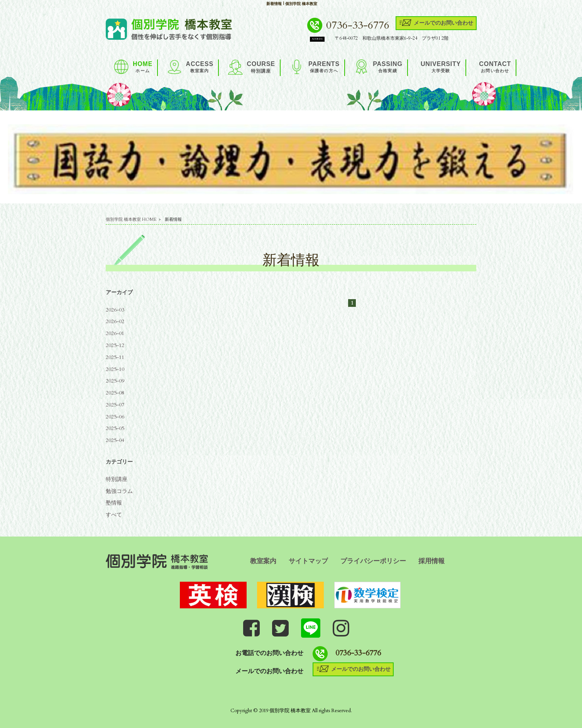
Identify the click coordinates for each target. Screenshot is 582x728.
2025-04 (115, 440)
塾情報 (114, 503)
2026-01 (115, 333)
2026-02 (115, 321)
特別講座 (117, 479)
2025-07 (115, 405)
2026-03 (115, 310)
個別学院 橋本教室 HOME (131, 219)
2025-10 (115, 369)
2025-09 (115, 381)
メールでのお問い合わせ (436, 22)
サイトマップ (308, 561)
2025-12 (115, 345)
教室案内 (263, 561)
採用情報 (431, 561)
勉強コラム (119, 491)
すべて (114, 515)
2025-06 (115, 417)
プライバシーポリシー (373, 561)
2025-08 (115, 393)
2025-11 (115, 357)
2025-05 (115, 428)
